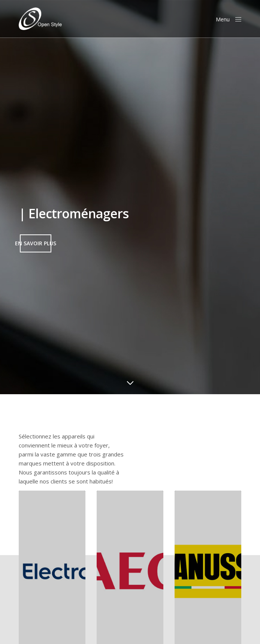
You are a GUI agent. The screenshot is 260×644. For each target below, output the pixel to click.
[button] (36, 243)
